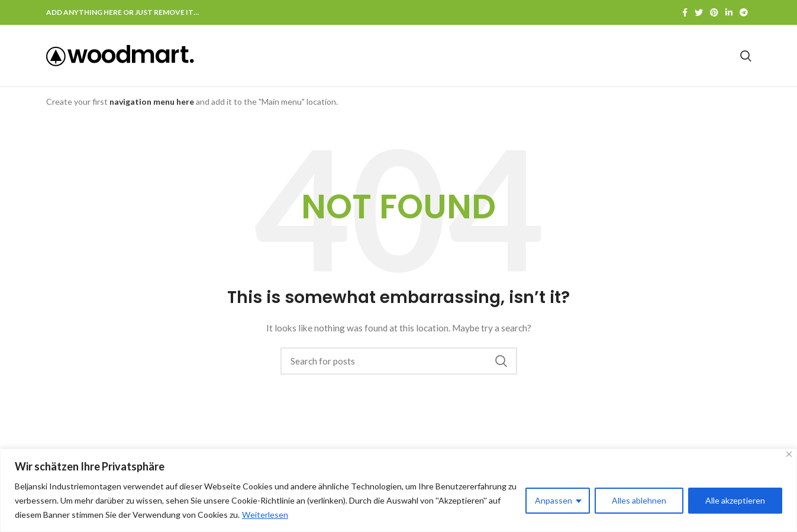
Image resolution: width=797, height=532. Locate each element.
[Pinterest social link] (714, 12)
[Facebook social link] (685, 12)
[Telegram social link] (744, 12)
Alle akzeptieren (735, 500)
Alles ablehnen (639, 500)
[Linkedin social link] (729, 12)
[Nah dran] (789, 454)
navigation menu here (152, 101)
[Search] (746, 56)
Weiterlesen (265, 515)
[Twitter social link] (699, 12)
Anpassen (554, 500)
